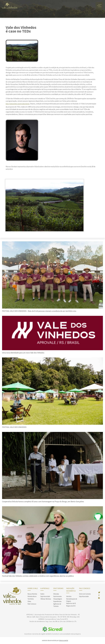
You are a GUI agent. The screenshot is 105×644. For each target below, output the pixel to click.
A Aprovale (45, 588)
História (69, 596)
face (99, 595)
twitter (99, 592)
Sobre (42, 594)
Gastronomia (57, 596)
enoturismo (58, 588)
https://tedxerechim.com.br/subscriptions (18, 104)
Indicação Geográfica (71, 590)
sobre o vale (33, 588)
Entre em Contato (85, 594)
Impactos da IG (71, 603)
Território (31, 599)
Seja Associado (45, 596)
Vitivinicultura (32, 596)
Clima (29, 601)
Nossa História (32, 594)
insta (99, 598)
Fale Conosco (32, 604)
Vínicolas (56, 594)
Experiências (57, 601)
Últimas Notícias (46, 599)
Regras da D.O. (71, 606)
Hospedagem (58, 599)
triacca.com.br (64, 640)
